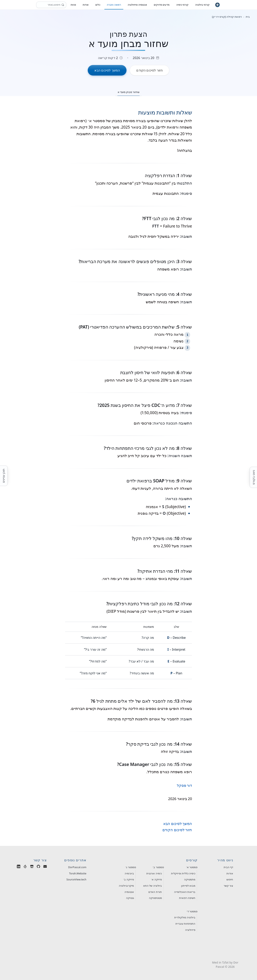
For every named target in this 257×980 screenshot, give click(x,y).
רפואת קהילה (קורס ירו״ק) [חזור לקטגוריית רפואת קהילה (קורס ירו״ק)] (227, 17)
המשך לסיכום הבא (178, 824)
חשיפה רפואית (187, 898)
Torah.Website (78, 873)
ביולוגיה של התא (152, 886)
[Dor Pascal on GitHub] (38, 867)
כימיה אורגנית (154, 873)
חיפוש (230, 879)
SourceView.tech (76, 879)
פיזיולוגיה (190, 930)
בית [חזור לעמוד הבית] (248, 17)
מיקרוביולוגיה (126, 886)
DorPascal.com (77, 867)
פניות (73, 5)
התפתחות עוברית (185, 924)
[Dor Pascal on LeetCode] (25, 867)
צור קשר (228, 886)
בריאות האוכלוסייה (185, 892)
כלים (98, 5)
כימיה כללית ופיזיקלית (183, 873)
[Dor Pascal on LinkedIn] (19, 867)
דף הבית (228, 867)
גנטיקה (130, 898)
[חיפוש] (51, 5)
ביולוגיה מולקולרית (185, 917)
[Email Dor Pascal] (45, 867)
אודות (230, 873)
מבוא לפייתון (188, 886)
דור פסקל (185, 785)
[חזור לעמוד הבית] (217, 5)
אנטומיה (129, 892)
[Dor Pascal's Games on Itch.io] (32, 867)
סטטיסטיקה (155, 898)
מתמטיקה (190, 879)
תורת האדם (155, 892)
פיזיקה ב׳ (128, 879)
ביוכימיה (129, 873)
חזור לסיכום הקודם (177, 830)
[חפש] (63, 5)
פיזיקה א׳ (156, 879)
